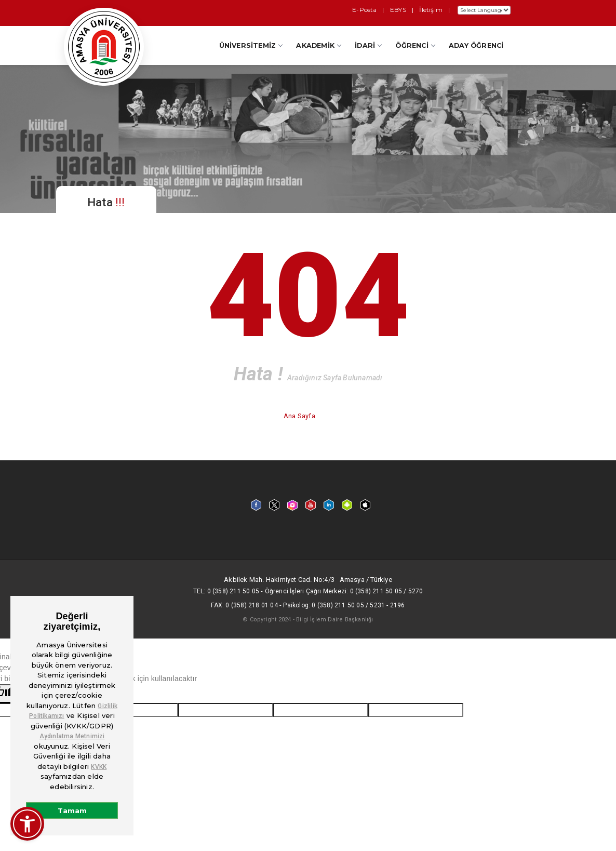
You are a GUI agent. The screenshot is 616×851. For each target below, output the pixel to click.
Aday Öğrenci (476, 45)
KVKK (99, 767)
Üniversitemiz (251, 45)
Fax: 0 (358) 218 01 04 (244, 605)
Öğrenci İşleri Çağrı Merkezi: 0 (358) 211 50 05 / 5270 (344, 591)
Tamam (72, 810)
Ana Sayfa (300, 416)
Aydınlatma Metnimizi (72, 736)
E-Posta (367, 10)
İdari (368, 45)
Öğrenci (415, 45)
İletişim (431, 10)
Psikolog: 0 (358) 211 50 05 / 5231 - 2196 (344, 605)
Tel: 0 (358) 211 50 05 (226, 591)
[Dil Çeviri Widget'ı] (484, 10)
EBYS (400, 10)
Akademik (318, 45)
